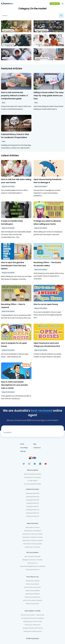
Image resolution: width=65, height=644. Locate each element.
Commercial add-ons (32, 570)
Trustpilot (7, 432)
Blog (3, 103)
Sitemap (23, 451)
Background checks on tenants (32, 560)
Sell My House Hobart (33, 604)
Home (22, 444)
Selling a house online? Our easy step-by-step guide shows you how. (49, 96)
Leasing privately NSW (33, 493)
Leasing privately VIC (33, 513)
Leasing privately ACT (33, 516)
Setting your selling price (33, 625)
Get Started (55, 3)
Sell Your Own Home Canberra (33, 600)
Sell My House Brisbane (33, 594)
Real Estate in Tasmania (33, 547)
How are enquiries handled (32, 484)
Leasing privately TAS (32, 510)
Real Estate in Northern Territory (33, 537)
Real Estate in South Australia (32, 544)
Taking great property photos (33, 631)
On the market (10, 186)
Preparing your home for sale (33, 621)
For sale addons (33, 481)
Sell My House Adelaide (32, 591)
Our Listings (24, 448)
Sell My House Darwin (33, 584)
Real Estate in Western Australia (32, 540)
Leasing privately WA (33, 500)
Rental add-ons (32, 563)
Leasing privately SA (33, 503)
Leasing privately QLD (32, 497)
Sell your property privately (32, 474)
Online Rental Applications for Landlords (32, 566)
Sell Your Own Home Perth (32, 587)
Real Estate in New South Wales (33, 534)
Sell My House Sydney (33, 581)
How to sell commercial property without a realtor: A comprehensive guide (14, 96)
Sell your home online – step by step (32, 615)
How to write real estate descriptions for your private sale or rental (14, 385)
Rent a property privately (33, 556)
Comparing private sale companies (33, 618)
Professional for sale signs (33, 477)
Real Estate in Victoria (32, 527)
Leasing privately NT (32, 506)
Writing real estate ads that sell (32, 628)
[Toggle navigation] (63, 4)
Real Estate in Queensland (32, 531)
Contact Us (37, 448)
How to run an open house (46, 304)
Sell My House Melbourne (32, 597)
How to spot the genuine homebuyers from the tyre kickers (14, 266)
